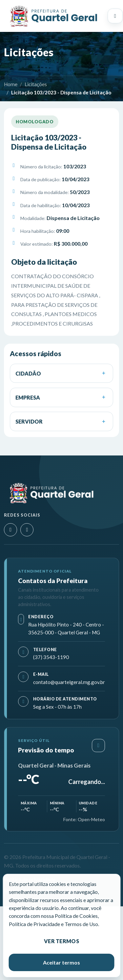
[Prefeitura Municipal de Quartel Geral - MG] (53, 16)
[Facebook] (27, 530)
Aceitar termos (61, 962)
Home (11, 84)
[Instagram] (10, 530)
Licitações (36, 84)
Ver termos (61, 941)
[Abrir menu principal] (115, 16)
